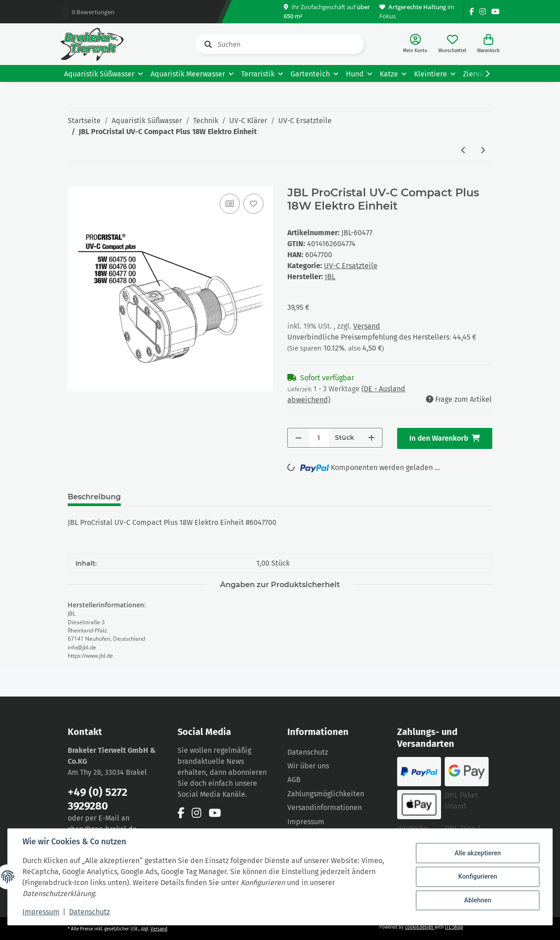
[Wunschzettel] (452, 44)
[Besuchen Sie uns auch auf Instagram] (483, 12)
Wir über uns (308, 766)
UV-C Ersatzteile (351, 266)
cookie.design (420, 927)
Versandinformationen (325, 808)
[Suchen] (280, 44)
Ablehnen (477, 900)
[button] (415, 44)
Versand (367, 326)
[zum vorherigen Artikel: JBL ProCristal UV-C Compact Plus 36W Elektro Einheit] (463, 151)
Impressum (306, 822)
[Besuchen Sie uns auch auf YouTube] (495, 12)
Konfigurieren (477, 876)
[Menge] (319, 438)
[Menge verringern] (299, 438)
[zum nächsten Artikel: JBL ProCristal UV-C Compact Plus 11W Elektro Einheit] (483, 151)
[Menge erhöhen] (371, 438)
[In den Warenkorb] (75, 181)
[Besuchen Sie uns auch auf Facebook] (472, 12)
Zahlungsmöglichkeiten (326, 794)
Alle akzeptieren (477, 853)
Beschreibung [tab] (94, 497)
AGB (294, 780)
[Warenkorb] (488, 44)
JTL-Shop (454, 927)
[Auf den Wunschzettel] (253, 204)
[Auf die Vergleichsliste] (230, 204)
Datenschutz (308, 752)
